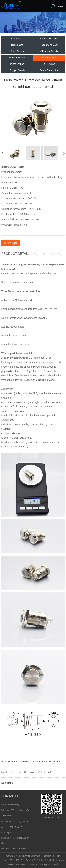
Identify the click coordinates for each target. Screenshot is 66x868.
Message (10, 244)
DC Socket (17, 46)
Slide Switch (17, 52)
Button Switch (49, 59)
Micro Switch (17, 65)
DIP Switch (49, 65)
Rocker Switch (17, 59)
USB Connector (49, 40)
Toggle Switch (17, 71)
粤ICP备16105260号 (49, 864)
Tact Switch (17, 40)
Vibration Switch (49, 52)
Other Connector (49, 71)
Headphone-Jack (49, 46)
